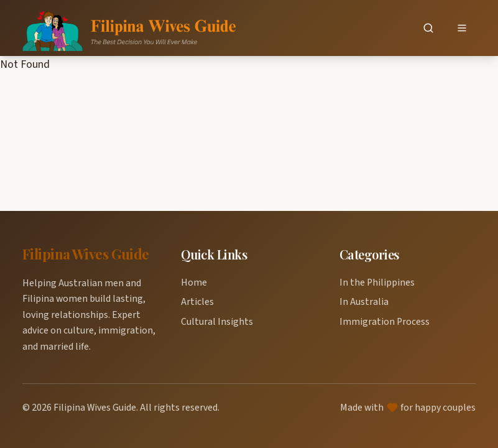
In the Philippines (377, 282)
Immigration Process (385, 322)
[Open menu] (462, 28)
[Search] (428, 28)
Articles (197, 302)
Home (194, 282)
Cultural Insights (217, 322)
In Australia (364, 302)
